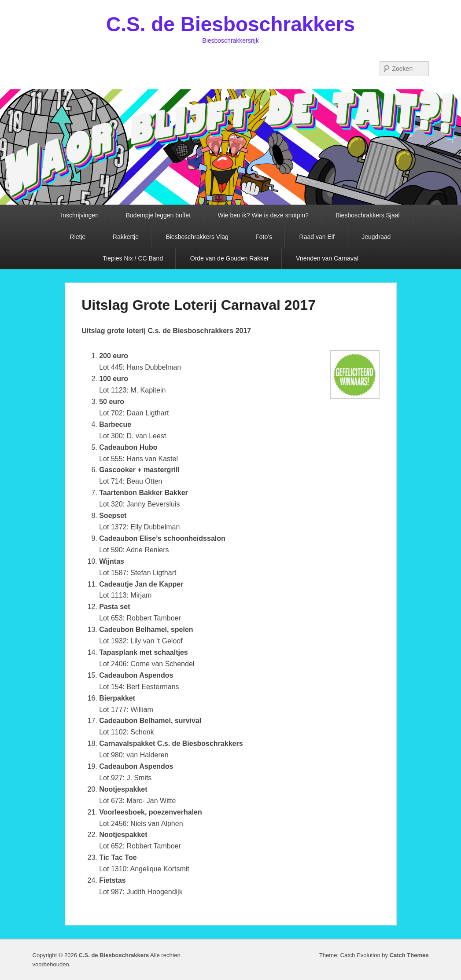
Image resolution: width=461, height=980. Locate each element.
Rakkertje (126, 237)
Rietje (78, 237)
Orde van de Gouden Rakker (230, 258)
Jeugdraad (376, 237)
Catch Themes (409, 955)
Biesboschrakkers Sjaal (368, 215)
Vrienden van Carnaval (327, 258)
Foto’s (264, 237)
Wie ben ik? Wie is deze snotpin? (263, 215)
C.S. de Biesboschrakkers (230, 24)
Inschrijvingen (80, 215)
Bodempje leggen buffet (158, 215)
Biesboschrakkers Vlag (197, 237)
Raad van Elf (317, 237)
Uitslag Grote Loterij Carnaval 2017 (199, 305)
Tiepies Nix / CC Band (133, 258)
